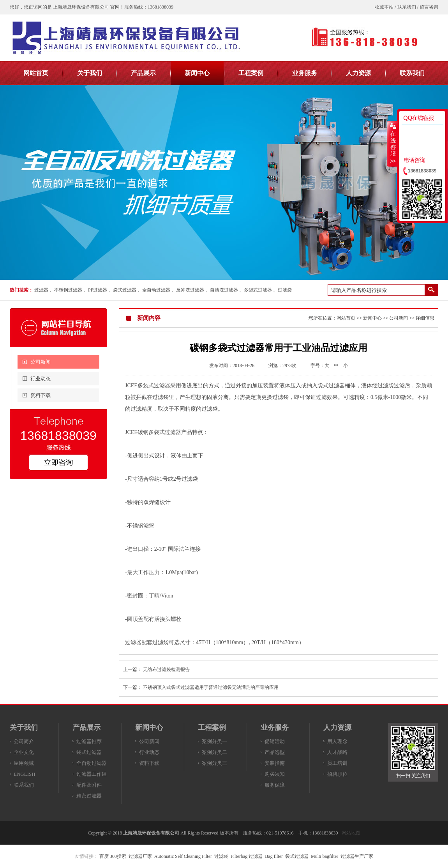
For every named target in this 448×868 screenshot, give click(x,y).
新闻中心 (372, 318)
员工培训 (337, 763)
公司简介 (24, 741)
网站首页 (346, 318)
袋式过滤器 (125, 290)
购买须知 (275, 774)
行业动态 (41, 379)
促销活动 (275, 741)
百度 (104, 856)
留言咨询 (429, 7)
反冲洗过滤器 (190, 290)
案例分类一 (214, 741)
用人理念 (337, 741)
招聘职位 (337, 774)
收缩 (392, 144)
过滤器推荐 (89, 741)
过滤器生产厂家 (357, 856)
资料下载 (41, 395)
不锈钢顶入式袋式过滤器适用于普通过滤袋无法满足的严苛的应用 (211, 687)
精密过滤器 (89, 796)
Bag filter (274, 856)
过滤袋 (285, 290)
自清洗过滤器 (224, 290)
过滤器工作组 (92, 774)
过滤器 (41, 290)
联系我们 (407, 7)
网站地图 (351, 833)
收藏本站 (384, 7)
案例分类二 (214, 752)
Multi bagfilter (325, 856)
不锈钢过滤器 (68, 290)
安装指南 (275, 763)
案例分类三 (214, 763)
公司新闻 (41, 362)
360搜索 (118, 856)
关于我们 (24, 727)
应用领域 (24, 763)
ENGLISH (25, 774)
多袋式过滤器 (258, 290)
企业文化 (24, 752)
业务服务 (275, 727)
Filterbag (239, 856)
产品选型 (275, 752)
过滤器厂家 (140, 856)
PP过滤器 (98, 290)
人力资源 (337, 727)
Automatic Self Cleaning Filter (183, 856)
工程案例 (212, 727)
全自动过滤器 (156, 290)
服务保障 (275, 785)
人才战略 (337, 752)
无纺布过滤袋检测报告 (166, 669)
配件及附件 (89, 785)
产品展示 (86, 727)
